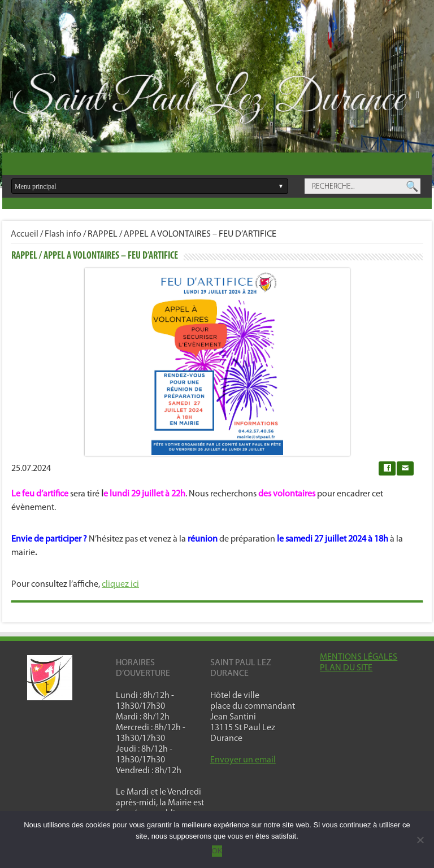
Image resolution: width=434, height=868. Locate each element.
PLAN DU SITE (346, 668)
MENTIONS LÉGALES (359, 657)
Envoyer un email (243, 760)
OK (217, 851)
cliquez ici (120, 585)
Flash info (63, 234)
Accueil (25, 234)
